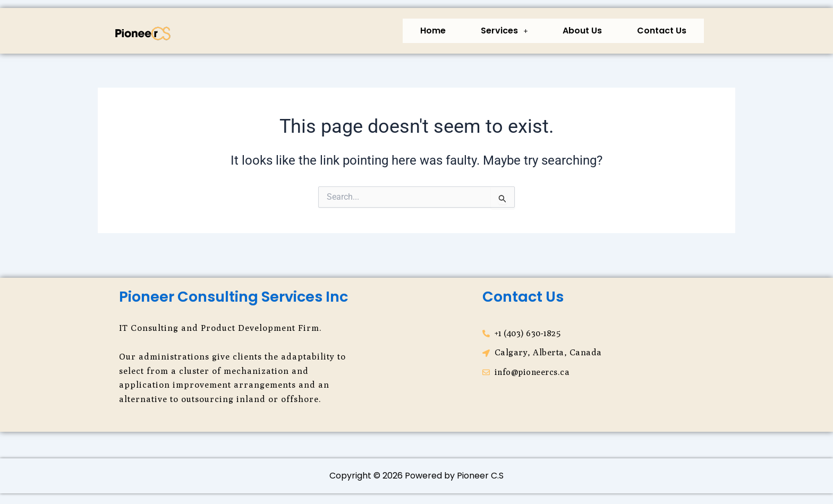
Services (504, 31)
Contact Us (662, 31)
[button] (504, 31)
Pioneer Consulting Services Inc (233, 297)
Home (433, 31)
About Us (582, 31)
